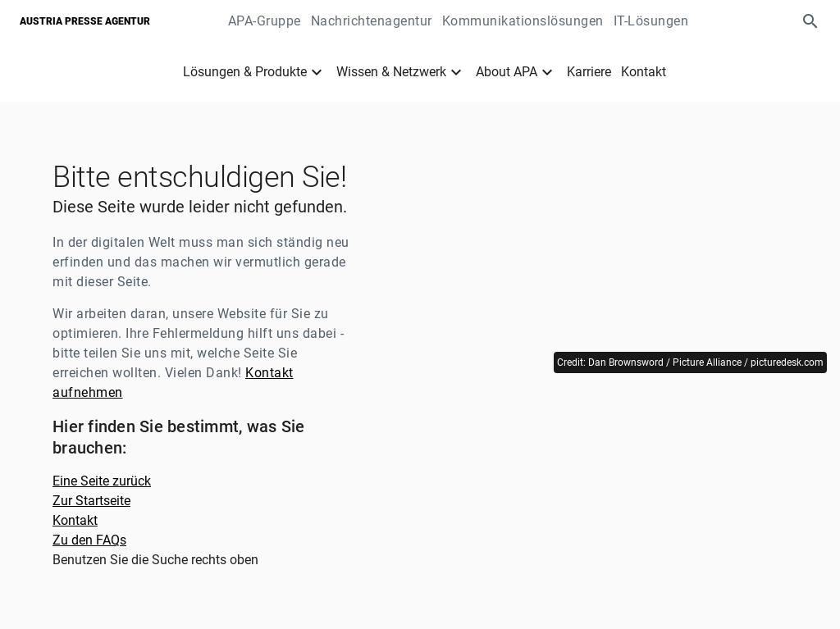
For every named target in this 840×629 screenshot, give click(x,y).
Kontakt (644, 72)
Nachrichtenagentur (372, 21)
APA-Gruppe (265, 21)
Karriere (589, 72)
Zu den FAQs (89, 540)
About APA (507, 72)
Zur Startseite (91, 501)
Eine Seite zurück (102, 481)
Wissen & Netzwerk (391, 72)
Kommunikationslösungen (523, 21)
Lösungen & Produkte (245, 72)
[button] (810, 21)
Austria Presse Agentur (85, 21)
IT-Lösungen (651, 21)
